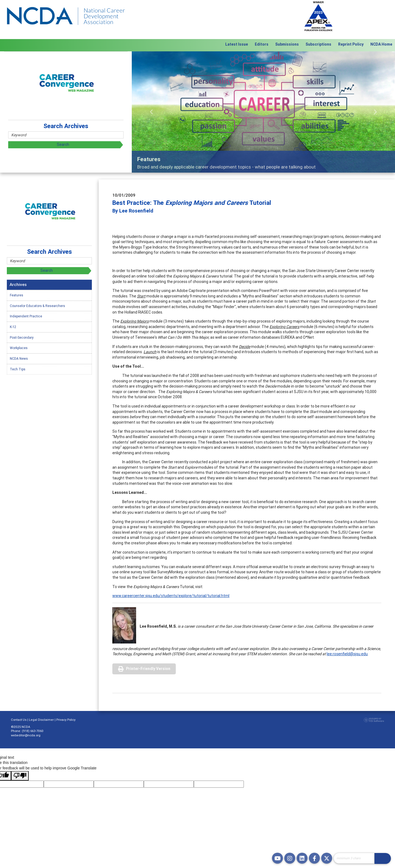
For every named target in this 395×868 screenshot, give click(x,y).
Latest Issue (237, 44)
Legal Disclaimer (41, 720)
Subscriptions (318, 44)
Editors (262, 44)
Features (17, 295)
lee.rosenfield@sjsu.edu (347, 654)
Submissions (287, 44)
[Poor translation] (20, 776)
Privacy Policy (66, 720)
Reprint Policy (351, 44)
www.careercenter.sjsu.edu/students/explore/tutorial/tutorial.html (171, 596)
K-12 (13, 327)
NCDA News (19, 358)
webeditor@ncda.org (26, 735)
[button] (151, 112)
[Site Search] (354, 858)
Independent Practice (26, 316)
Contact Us (19, 720)
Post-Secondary (22, 337)
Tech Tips (18, 369)
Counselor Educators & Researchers (37, 306)
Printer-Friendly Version (148, 669)
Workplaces (19, 348)
